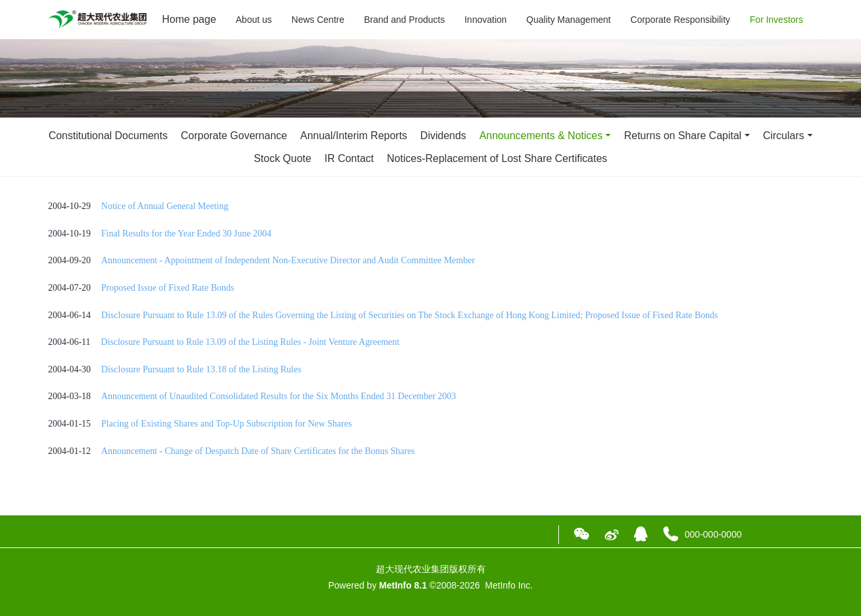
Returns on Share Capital (683, 136)
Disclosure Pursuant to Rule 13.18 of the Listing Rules (201, 369)
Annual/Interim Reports (354, 136)
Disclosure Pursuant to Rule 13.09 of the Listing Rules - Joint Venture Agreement (250, 342)
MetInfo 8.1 (403, 585)
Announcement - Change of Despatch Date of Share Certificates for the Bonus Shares (258, 451)
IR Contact (349, 158)
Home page (189, 19)
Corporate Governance (234, 136)
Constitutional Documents (108, 136)
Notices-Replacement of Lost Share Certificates (497, 158)
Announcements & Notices (541, 136)
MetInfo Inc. (509, 585)
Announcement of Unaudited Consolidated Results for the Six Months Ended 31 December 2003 (279, 396)
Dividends (443, 136)
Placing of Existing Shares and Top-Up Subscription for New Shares (227, 424)
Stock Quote (282, 158)
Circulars (784, 136)
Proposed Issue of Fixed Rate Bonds (168, 288)
